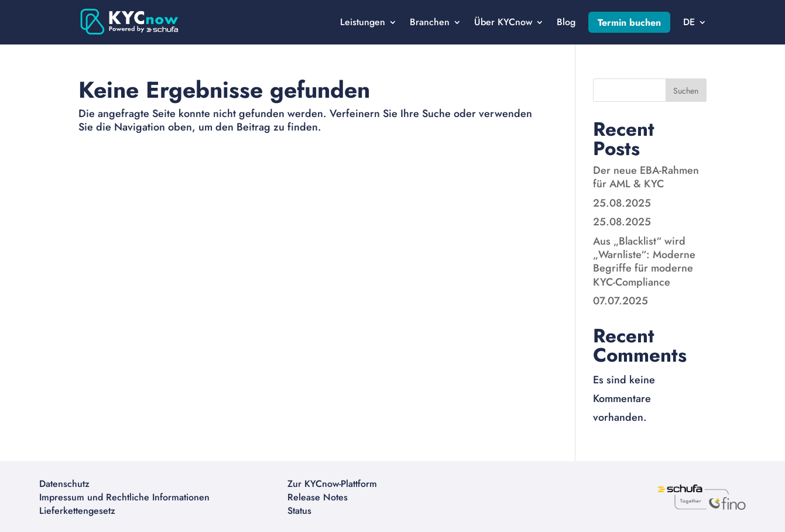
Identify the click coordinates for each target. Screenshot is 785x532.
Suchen (686, 91)
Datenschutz (64, 484)
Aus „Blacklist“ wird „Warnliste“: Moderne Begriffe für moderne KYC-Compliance (644, 262)
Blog (566, 22)
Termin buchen (629, 23)
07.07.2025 (621, 301)
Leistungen (363, 22)
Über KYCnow (503, 22)
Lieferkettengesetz (77, 511)
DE (689, 22)
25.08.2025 (622, 203)
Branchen (430, 22)
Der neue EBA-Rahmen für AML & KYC (646, 177)
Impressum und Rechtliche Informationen (124, 497)
